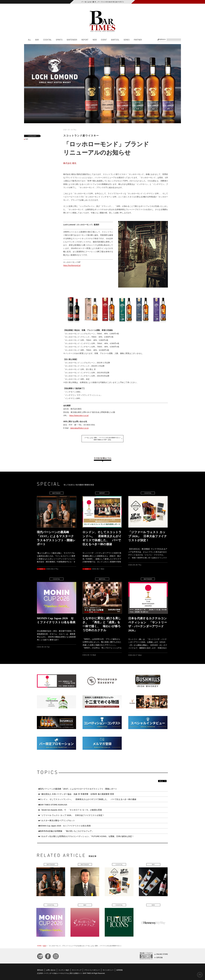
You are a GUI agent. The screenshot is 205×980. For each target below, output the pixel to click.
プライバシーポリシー (92, 970)
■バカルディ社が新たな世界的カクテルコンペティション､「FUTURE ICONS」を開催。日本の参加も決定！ (86, 836)
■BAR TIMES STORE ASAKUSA (53, 805)
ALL (29, 40)
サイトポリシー (108, 970)
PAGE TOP (200, 975)
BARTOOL (115, 40)
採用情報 (119, 970)
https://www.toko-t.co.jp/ (79, 415)
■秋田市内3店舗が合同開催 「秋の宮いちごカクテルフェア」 (66, 831)
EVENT (104, 40)
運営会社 (40, 970)
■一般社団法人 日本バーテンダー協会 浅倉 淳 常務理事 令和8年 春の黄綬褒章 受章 (76, 794)
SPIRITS (59, 40)
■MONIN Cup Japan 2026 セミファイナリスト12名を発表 (65, 826)
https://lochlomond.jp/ (72, 265)
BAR (37, 40)
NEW (95, 40)
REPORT (85, 40)
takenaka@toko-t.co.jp (79, 428)
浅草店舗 (159, 957)
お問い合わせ (51, 970)
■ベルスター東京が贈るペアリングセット (57, 820)
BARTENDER (72, 40)
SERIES (127, 40)
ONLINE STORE (162, 954)
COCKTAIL (47, 40)
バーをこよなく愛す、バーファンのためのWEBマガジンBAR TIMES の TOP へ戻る (102, 439)
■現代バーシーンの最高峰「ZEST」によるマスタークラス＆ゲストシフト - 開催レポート (78, 789)
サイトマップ (77, 970)
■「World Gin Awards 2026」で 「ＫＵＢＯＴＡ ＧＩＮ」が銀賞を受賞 (70, 810)
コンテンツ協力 (64, 970)
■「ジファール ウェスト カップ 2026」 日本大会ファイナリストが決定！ (72, 815)
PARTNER (138, 40)
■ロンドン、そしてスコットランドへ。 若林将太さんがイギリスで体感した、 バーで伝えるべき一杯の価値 (87, 799)
